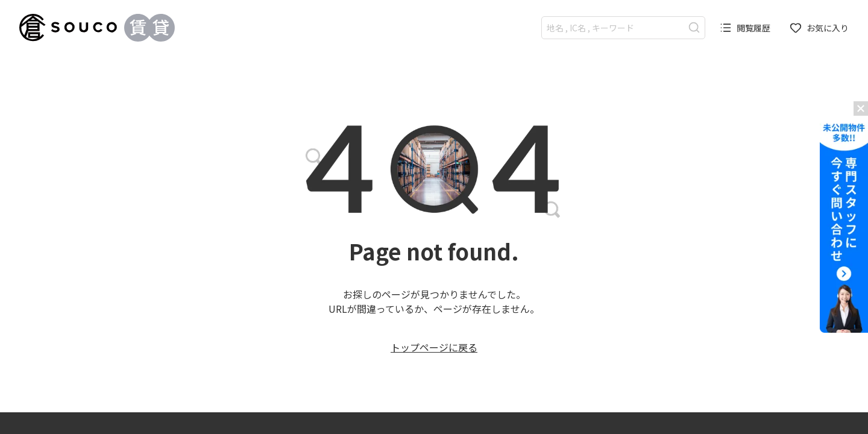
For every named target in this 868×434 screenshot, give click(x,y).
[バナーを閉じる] (861, 108)
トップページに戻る (434, 347)
